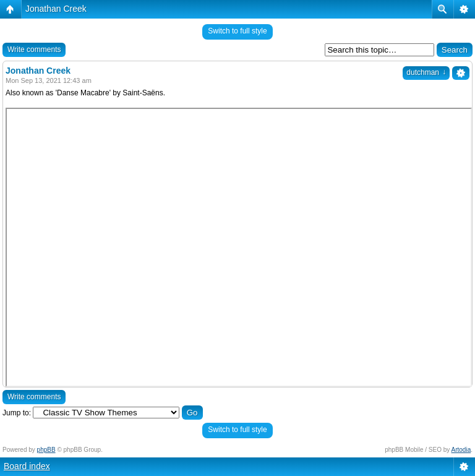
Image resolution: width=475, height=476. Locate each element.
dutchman (426, 72)
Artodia (461, 450)
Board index (27, 466)
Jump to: (17, 413)
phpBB (46, 450)
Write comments (34, 50)
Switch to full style (237, 31)
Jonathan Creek (56, 9)
